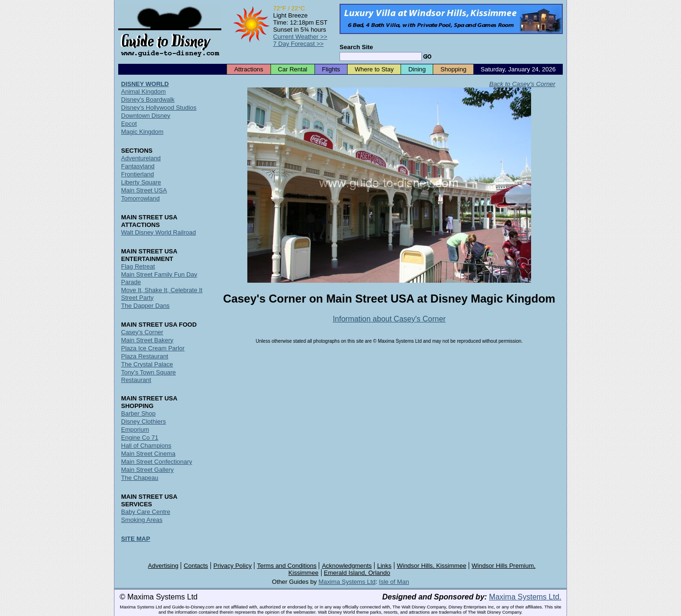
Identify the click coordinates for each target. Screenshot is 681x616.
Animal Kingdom (144, 91)
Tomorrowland (140, 198)
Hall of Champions (146, 446)
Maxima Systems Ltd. (525, 597)
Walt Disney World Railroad (158, 232)
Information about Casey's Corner (389, 319)
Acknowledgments (347, 566)
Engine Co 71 (140, 438)
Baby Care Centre (146, 512)
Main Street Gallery (147, 470)
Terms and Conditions (287, 566)
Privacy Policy (232, 566)
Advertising (163, 566)
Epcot (129, 124)
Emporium (135, 429)
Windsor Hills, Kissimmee (432, 566)
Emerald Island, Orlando (357, 573)
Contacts (196, 566)
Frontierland (137, 174)
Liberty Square (141, 182)
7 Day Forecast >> (298, 44)
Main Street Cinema (148, 454)
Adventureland (141, 158)
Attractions (249, 69)
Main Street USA (144, 190)
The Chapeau (140, 478)
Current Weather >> (300, 37)
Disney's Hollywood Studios (159, 108)
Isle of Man (394, 582)
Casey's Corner (142, 332)
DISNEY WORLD (145, 84)
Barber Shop (138, 413)
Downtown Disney (146, 116)
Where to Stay (374, 69)
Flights (331, 69)
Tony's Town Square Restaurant (148, 376)
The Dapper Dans (145, 306)
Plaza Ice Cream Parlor (153, 348)
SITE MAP (135, 539)
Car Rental (293, 69)
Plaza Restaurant (145, 356)
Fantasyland (138, 166)
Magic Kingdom (142, 132)
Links (384, 566)
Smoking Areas (142, 520)
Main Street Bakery (147, 340)
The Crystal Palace (147, 364)
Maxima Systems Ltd (347, 582)
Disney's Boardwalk (148, 100)
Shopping (453, 69)
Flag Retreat (138, 266)
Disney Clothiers (144, 421)
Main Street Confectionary (157, 462)
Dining (417, 69)
